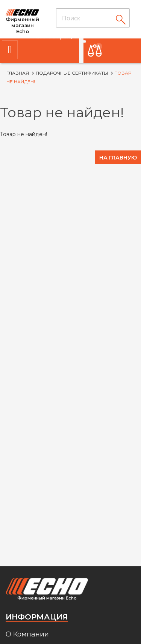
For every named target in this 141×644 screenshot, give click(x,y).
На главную (118, 158)
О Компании (27, 634)
